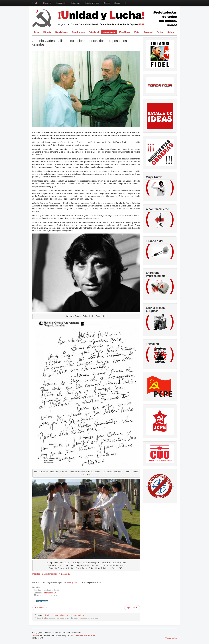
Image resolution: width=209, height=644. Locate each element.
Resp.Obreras (78, 32)
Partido (160, 32)
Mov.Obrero (125, 32)
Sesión (117, 3)
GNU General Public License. (83, 635)
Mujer (137, 32)
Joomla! (36, 635)
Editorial (47, 32)
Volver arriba (171, 638)
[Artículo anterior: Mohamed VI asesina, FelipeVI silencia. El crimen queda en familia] (39, 608)
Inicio (37, 32)
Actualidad (94, 32)
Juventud (148, 32)
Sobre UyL (75, 3)
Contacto (47, 3)
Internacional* (50, 593)
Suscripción (61, 3)
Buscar (107, 3)
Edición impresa (92, 3)
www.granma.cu (74, 582)
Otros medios (42, 601)
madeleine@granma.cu (60, 574)
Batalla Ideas (61, 32)
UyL (35, 3)
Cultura (171, 32)
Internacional (109, 32)
